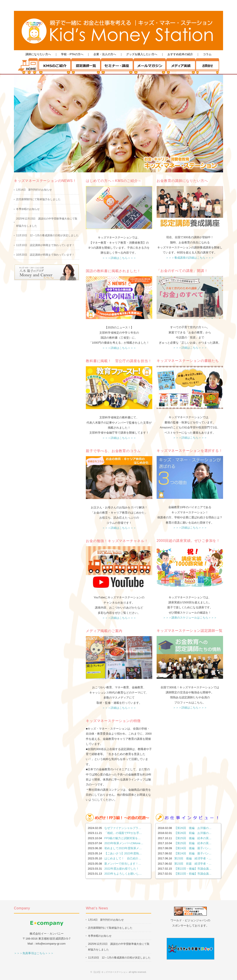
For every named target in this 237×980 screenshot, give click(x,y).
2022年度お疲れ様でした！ (122, 869)
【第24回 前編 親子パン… (193, 853)
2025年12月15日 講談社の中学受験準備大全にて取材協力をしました (47, 222)
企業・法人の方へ (105, 54)
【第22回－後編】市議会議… (193, 869)
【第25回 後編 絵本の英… (193, 838)
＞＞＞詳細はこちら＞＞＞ (119, 258)
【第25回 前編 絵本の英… (193, 843)
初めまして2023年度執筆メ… (123, 848)
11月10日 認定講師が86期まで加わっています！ (45, 245)
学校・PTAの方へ (72, 54)
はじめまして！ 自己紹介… (123, 858)
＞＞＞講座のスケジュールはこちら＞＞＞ (190, 618)
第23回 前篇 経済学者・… (193, 864)
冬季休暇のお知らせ (28, 209)
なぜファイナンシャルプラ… (123, 828)
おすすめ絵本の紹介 (180, 54)
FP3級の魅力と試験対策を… (123, 838)
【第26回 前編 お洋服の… (193, 833)
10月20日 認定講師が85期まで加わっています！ (45, 255)
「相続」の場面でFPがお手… (123, 833)
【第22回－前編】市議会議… (193, 874)
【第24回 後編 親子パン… (193, 848)
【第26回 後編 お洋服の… (193, 828)
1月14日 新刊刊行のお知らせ (34, 190)
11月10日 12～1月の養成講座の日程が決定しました (47, 235)
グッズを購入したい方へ (142, 54)
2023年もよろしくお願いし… (123, 874)
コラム (207, 54)
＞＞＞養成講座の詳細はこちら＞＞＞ (190, 258)
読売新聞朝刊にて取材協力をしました (38, 199)
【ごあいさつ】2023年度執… (123, 853)
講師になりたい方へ (38, 54)
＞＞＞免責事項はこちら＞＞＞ (34, 953)
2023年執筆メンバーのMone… (124, 843)
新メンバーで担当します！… (123, 864)
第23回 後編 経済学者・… (193, 858)
